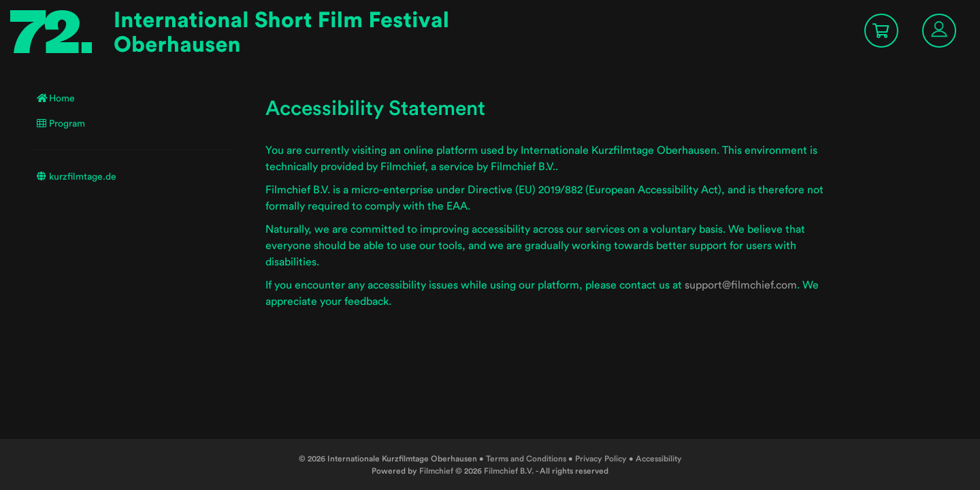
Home (56, 98)
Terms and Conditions (526, 458)
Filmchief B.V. (509, 471)
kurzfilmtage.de (77, 176)
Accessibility (659, 458)
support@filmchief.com (741, 284)
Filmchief (436, 471)
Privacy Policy (601, 458)
